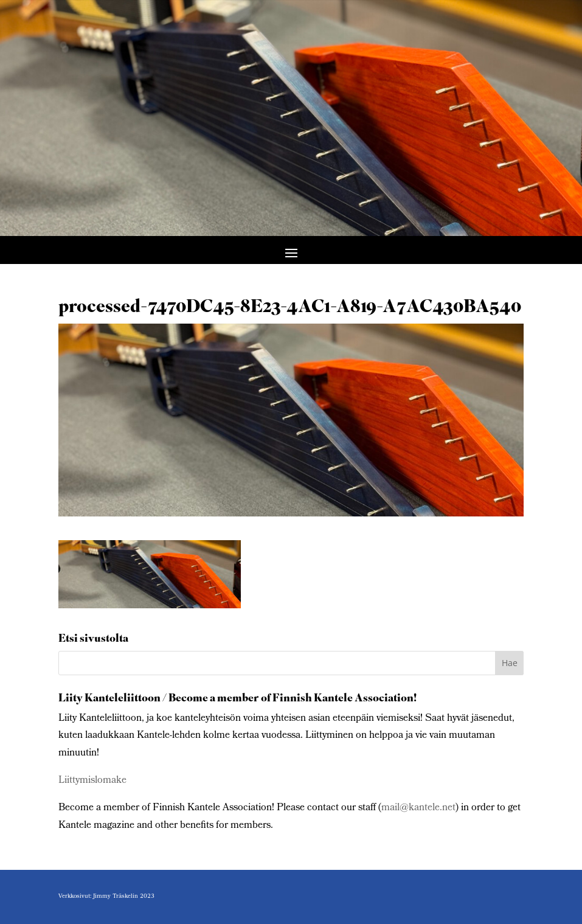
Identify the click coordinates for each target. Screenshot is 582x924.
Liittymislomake (92, 781)
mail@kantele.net (418, 808)
